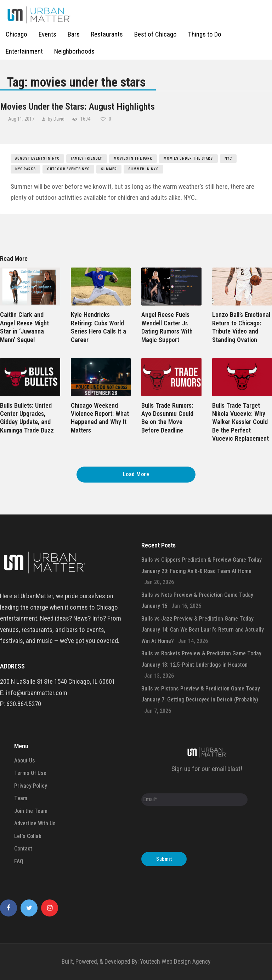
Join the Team (31, 811)
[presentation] (195, 831)
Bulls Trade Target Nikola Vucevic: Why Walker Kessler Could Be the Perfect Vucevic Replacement (240, 422)
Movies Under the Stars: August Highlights (77, 106)
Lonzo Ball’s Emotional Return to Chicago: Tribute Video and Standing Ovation (241, 327)
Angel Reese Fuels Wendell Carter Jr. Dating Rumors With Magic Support (167, 327)
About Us (25, 761)
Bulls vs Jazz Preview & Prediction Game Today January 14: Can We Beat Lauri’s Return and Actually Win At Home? (203, 630)
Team (21, 798)
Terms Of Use (30, 773)
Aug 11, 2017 (22, 119)
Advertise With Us (35, 823)
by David (56, 119)
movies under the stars (188, 158)
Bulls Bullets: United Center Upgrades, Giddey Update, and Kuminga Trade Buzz (27, 418)
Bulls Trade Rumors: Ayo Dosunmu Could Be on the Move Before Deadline (167, 418)
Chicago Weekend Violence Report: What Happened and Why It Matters (100, 418)
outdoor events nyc (68, 169)
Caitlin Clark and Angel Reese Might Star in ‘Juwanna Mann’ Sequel (24, 327)
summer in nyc (143, 169)
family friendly (87, 158)
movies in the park (133, 158)
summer (109, 169)
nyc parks (25, 169)
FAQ (19, 861)
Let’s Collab (28, 836)
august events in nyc (37, 158)
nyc (228, 158)
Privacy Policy (31, 786)
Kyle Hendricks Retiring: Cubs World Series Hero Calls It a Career (98, 327)
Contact (23, 849)
